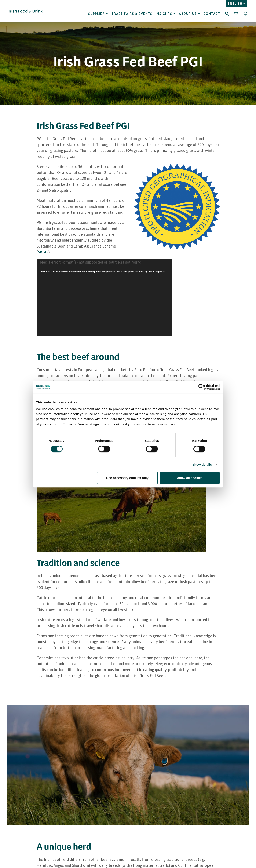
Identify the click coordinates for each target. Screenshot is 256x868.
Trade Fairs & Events (132, 14)
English (237, 4)
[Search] (227, 11)
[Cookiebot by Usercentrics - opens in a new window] (202, 387)
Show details (202, 464)
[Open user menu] (245, 14)
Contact (212, 14)
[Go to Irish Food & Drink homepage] (26, 11)
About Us (190, 14)
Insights (166, 14)
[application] (104, 297)
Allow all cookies (190, 478)
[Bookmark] (236, 14)
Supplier (98, 14)
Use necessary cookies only (127, 478)
